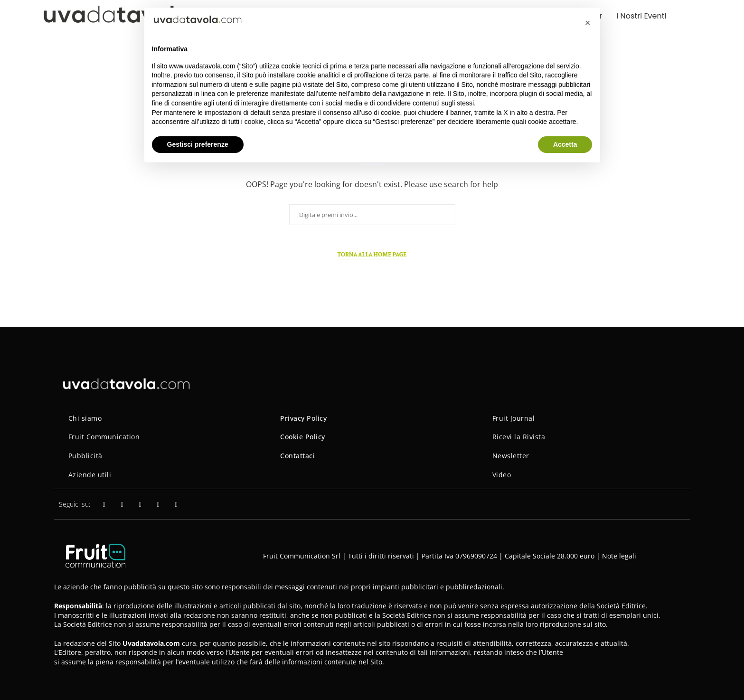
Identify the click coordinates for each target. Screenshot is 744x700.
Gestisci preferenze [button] (198, 144)
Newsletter (511, 456)
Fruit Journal (514, 418)
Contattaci (297, 456)
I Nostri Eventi (641, 16)
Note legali (619, 556)
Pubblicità (85, 456)
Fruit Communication (104, 437)
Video (502, 475)
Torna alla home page (372, 255)
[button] (588, 23)
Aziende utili (90, 475)
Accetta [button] (565, 144)
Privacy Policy (303, 418)
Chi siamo (85, 418)
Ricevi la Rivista (519, 437)
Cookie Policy (303, 437)
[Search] (700, 16)
